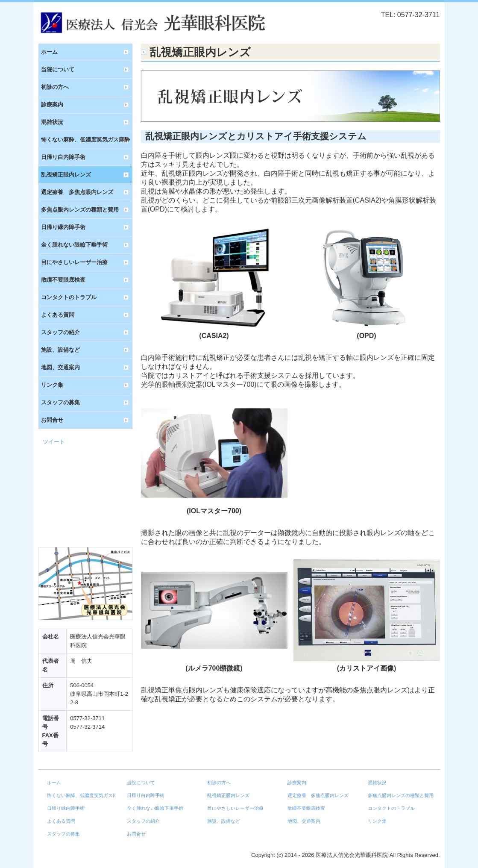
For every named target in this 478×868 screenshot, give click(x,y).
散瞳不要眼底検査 (63, 280)
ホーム (49, 52)
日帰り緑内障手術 (63, 227)
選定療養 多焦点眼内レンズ (77, 192)
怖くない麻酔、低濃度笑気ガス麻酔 (85, 140)
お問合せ (52, 420)
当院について (58, 69)
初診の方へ (55, 87)
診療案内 (52, 104)
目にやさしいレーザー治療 (74, 262)
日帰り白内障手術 (63, 157)
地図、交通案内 (60, 367)
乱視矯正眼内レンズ (66, 175)
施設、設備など (60, 350)
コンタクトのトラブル (69, 297)
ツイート (54, 442)
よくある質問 (58, 315)
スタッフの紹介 (60, 332)
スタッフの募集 (60, 402)
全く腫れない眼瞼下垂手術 (74, 245)
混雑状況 (52, 122)
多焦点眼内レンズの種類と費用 (80, 210)
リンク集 (52, 385)
